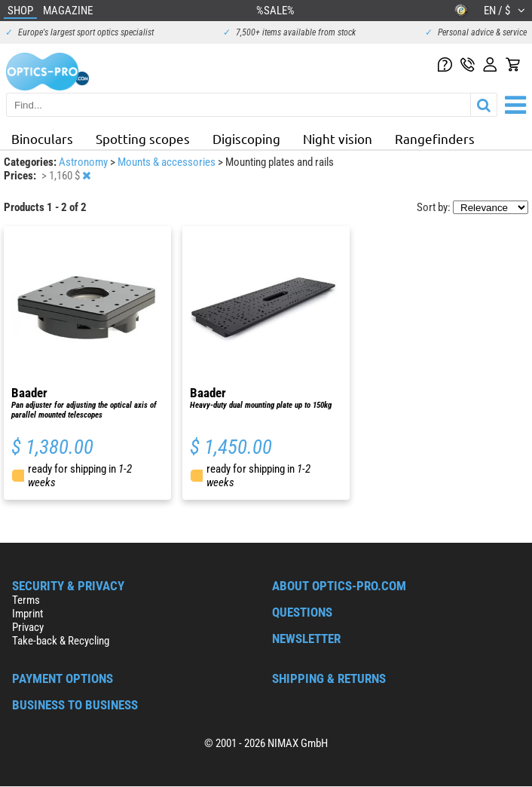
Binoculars (42, 138)
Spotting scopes (143, 138)
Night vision (338, 138)
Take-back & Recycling (61, 641)
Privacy (28, 627)
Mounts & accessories (168, 162)
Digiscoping (246, 138)
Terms (26, 600)
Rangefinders (435, 138)
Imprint (28, 614)
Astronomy (84, 162)
